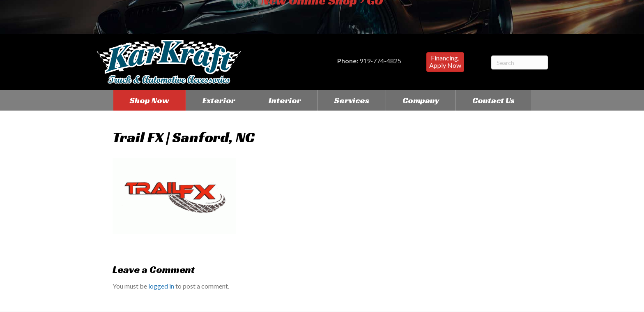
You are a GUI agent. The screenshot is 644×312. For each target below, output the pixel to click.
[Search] (520, 62)
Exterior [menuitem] (219, 100)
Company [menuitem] (421, 100)
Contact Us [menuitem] (493, 100)
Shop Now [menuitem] (149, 100)
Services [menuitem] (352, 100)
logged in (161, 286)
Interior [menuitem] (285, 100)
